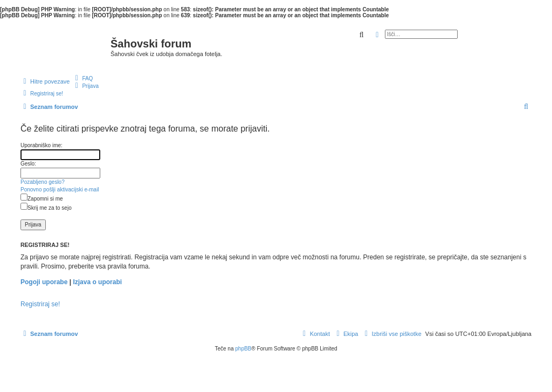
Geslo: (28, 164)
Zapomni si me (42, 199)
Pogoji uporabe (44, 282)
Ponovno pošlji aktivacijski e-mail (60, 190)
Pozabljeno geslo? (43, 182)
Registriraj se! (40, 304)
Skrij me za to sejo (46, 208)
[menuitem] (82, 78)
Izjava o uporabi (97, 282)
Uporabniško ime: (42, 145)
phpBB (243, 349)
